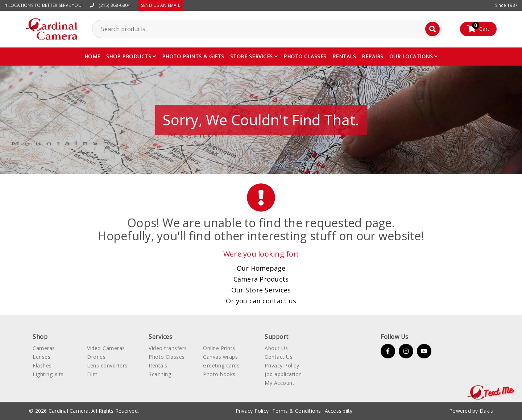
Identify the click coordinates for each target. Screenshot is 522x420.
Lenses (42, 357)
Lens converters (107, 365)
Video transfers (168, 348)
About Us (276, 348)
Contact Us (279, 357)
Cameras (44, 348)
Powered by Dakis (471, 411)
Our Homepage (261, 268)
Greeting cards (221, 365)
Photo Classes (167, 357)
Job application (283, 374)
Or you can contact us (261, 301)
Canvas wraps (220, 357)
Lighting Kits (48, 374)
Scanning (160, 374)
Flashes (42, 365)
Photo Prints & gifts (193, 56)
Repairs (373, 56)
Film (92, 374)
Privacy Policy (282, 365)
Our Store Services (261, 290)
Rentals (344, 56)
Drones (96, 357)
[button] (131, 57)
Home (92, 56)
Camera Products (261, 279)
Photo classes (305, 56)
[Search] (432, 29)
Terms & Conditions (297, 411)
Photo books (219, 374)
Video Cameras (106, 348)
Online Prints (219, 348)
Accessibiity (339, 411)
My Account (279, 383)
